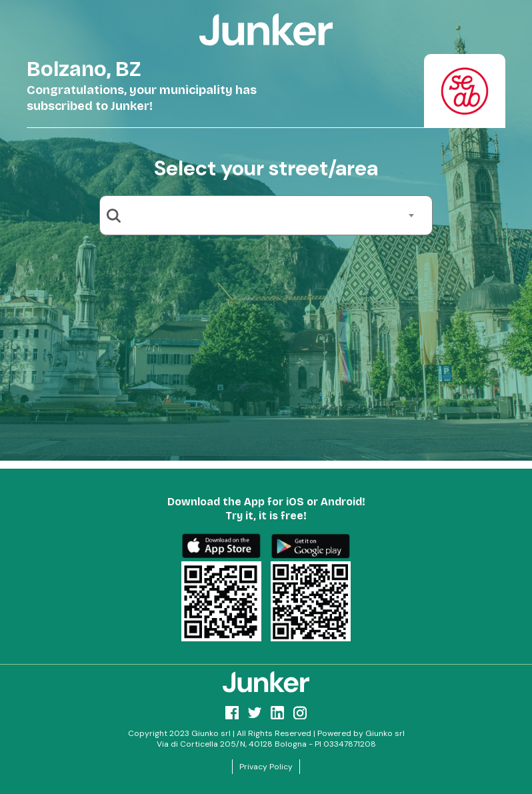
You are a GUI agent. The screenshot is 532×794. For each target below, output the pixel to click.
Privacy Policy (266, 767)
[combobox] (271, 215)
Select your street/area (266, 168)
